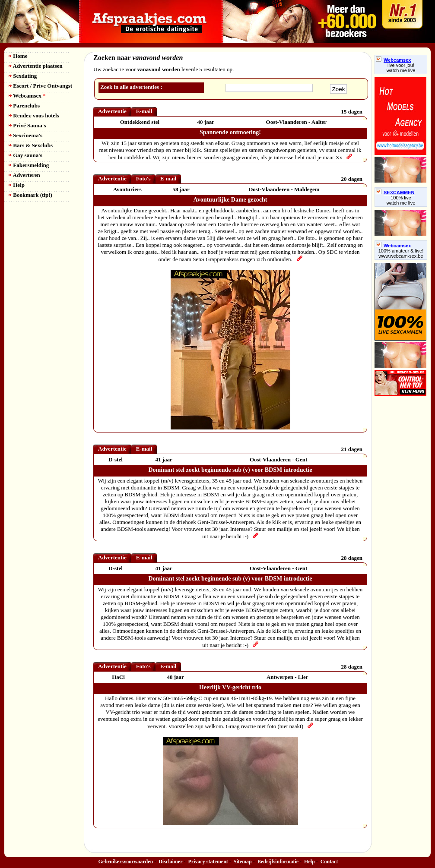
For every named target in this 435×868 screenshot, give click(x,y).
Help (17, 185)
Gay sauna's (25, 155)
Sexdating (23, 76)
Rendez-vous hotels (34, 115)
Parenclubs (24, 106)
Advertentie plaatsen (36, 66)
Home (18, 56)
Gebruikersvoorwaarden (126, 862)
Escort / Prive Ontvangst (40, 86)
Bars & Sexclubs (31, 145)
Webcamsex (27, 96)
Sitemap (243, 862)
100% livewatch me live (401, 200)
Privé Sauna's (27, 125)
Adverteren (24, 175)
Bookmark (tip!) (30, 195)
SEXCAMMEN (395, 193)
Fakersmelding (29, 165)
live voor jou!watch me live (401, 68)
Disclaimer (170, 862)
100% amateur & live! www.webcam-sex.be (401, 253)
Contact (329, 862)
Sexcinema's (25, 135)
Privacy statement (208, 862)
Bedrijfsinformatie (278, 862)
